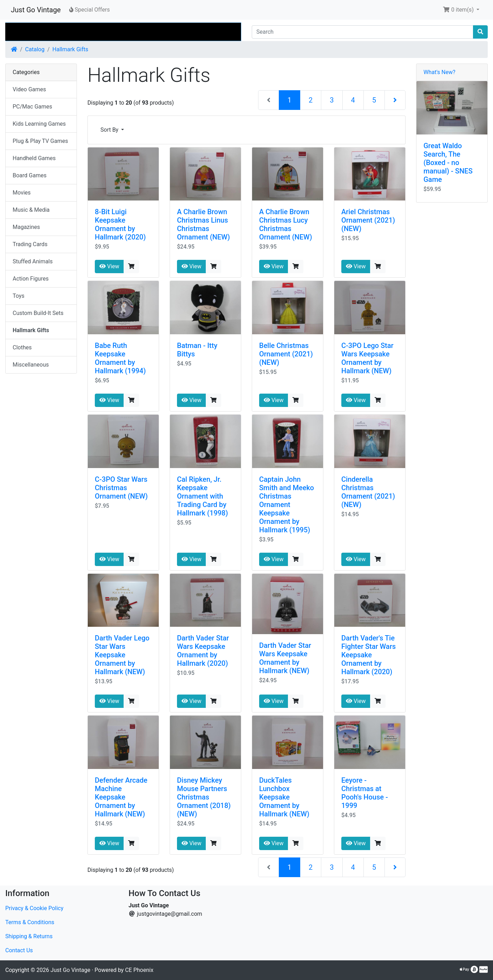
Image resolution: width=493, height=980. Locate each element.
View (109, 266)
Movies (22, 193)
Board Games (29, 175)
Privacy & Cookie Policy (34, 908)
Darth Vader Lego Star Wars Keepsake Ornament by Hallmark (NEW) (122, 655)
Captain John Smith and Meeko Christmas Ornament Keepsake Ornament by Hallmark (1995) (287, 505)
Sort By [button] (110, 130)
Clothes (22, 347)
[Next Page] (395, 100)
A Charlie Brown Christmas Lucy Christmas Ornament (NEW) (286, 224)
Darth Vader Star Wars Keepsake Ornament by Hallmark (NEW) (285, 658)
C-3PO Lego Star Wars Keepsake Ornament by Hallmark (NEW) (367, 358)
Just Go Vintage (36, 10)
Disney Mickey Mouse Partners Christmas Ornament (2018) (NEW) (204, 797)
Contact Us (19, 950)
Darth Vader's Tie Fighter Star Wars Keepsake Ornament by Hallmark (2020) (369, 655)
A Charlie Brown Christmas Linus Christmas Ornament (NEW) (203, 224)
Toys (19, 296)
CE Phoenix (139, 970)
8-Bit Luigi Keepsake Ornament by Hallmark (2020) (120, 224)
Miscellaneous (31, 365)
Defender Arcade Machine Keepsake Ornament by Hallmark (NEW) (121, 797)
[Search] (363, 32)
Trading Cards (30, 244)
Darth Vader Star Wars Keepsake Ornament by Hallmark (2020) (203, 651)
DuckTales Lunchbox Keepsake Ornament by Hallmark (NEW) (284, 797)
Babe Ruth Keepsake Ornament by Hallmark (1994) (120, 358)
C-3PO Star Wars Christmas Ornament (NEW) (121, 488)
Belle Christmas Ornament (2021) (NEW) (286, 354)
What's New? (439, 72)
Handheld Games (34, 158)
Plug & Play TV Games (40, 141)
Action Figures (31, 279)
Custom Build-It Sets (38, 313)
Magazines (26, 227)
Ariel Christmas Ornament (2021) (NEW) (368, 220)
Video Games (29, 89)
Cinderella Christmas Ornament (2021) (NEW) (368, 492)
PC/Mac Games (32, 107)
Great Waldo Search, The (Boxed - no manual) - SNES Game (448, 163)
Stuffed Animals (33, 261)
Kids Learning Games (39, 124)
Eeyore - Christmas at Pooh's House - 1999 (365, 793)
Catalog (35, 49)
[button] (461, 10)
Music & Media (31, 210)
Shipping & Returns (29, 936)
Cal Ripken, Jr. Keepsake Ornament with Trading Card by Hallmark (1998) (202, 496)
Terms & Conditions (30, 922)
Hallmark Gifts (70, 49)
